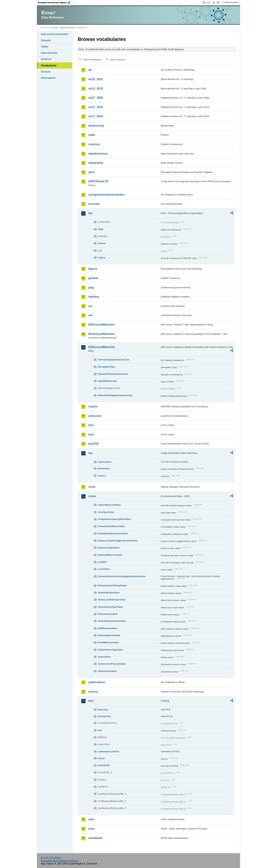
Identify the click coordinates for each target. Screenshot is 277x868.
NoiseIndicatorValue (109, 593)
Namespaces (48, 78)
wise (91, 829)
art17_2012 (96, 107)
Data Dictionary (67, 28)
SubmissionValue (107, 671)
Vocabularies (49, 65)
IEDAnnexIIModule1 (101, 325)
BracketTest (104, 716)
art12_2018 (96, 89)
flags (101, 229)
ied (90, 315)
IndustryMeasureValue (110, 555)
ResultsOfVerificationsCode (113, 374)
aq (90, 70)
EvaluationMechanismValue (113, 533)
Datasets (46, 40)
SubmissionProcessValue (112, 664)
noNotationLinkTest (109, 752)
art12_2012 (96, 79)
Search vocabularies (92, 60)
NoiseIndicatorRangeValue (112, 585)
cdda (92, 135)
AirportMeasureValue (109, 505)
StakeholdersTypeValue (111, 650)
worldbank (95, 838)
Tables (45, 47)
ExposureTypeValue (109, 548)
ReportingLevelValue (109, 635)
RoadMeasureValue (108, 642)
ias (90, 306)
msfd (92, 487)
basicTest (103, 710)
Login (208, 2)
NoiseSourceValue (108, 614)
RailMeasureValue (108, 628)
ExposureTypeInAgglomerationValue (118, 541)
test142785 (104, 765)
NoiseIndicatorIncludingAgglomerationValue (122, 576)
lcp (90, 453)
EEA (55, 2)
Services (46, 72)
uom (91, 819)
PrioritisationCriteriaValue (112, 621)
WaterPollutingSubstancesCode (115, 395)
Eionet (55, 28)
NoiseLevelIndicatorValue (112, 600)
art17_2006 (96, 98)
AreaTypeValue (106, 512)
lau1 (91, 425)
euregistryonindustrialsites (106, 195)
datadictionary (98, 154)
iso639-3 (103, 562)
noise (92, 496)
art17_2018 (96, 116)
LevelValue (104, 569)
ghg (91, 287)
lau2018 (94, 444)
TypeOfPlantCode (107, 381)
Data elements (49, 53)
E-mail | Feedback (51, 858)
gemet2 (93, 278)
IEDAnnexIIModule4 (101, 347)
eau (100, 730)
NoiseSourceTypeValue (110, 607)
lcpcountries (105, 462)
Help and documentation (55, 34)
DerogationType (107, 367)
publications (97, 682)
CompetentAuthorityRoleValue (114, 519)
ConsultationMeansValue (111, 526)
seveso (93, 692)
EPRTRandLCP (98, 181)
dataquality (96, 163)
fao (90, 213)
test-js (101, 758)
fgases (93, 269)
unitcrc (102, 258)
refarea (102, 243)
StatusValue (104, 657)
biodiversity (96, 126)
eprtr (92, 172)
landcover (95, 416)
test (91, 701)
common (94, 144)
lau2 (91, 434)
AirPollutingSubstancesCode (114, 360)
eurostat (94, 204)
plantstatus (104, 468)
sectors (102, 476)
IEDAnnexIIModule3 (101, 334)
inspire (93, 406)
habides (94, 297)
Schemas (46, 59)
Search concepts (118, 60)
